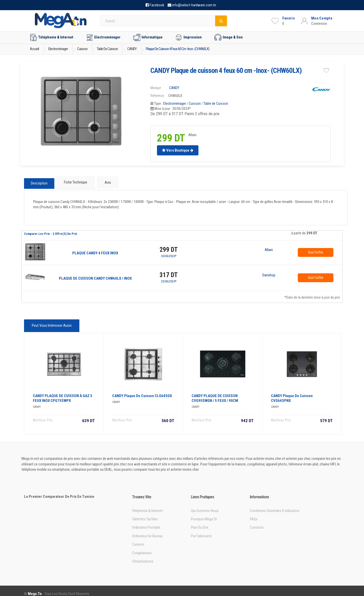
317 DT (169, 272)
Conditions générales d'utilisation (275, 505)
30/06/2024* (169, 253)
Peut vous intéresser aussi (51, 322)
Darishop (269, 273)
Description (39, 182)
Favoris (289, 18)
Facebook (157, 5)
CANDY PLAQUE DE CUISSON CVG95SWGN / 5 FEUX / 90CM (215, 393)
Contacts (257, 522)
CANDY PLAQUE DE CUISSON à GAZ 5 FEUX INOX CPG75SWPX (63, 393)
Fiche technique (75, 182)
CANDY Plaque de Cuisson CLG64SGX (142, 390)
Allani (269, 247)
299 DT (169, 247)
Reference (157, 96)
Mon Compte (322, 18)
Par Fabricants (201, 530)
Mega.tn (35, 588)
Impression (188, 37)
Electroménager (103, 37)
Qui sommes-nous (205, 505)
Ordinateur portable (146, 522)
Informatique (148, 37)
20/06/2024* (169, 279)
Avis (106, 182)
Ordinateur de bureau (147, 530)
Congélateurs (142, 547)
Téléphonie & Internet (52, 37)
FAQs (254, 513)
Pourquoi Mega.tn (204, 513)
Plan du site (200, 522)
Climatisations (143, 556)
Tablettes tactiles (145, 513)
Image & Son (229, 37)
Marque (156, 88)
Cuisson (195, 104)
